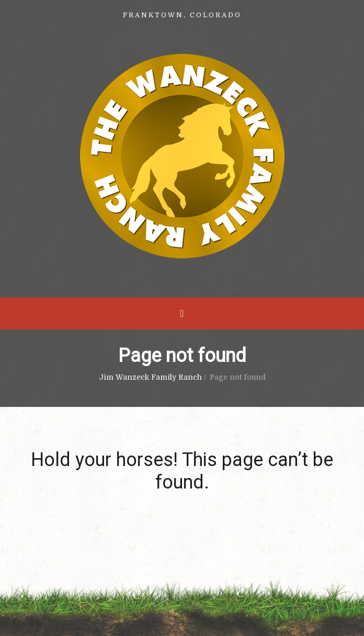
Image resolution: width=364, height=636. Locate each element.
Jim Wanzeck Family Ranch (150, 377)
